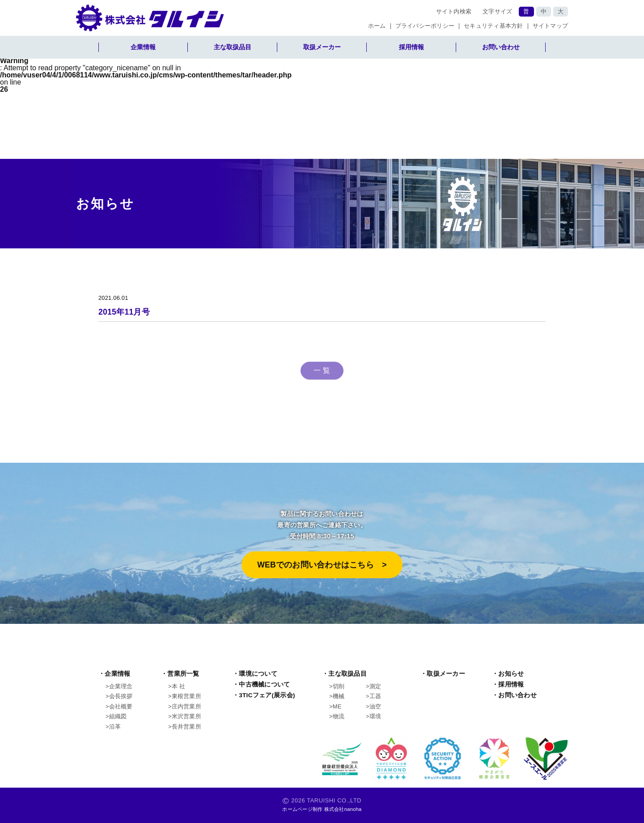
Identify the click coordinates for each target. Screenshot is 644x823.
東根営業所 (186, 696)
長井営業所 (186, 727)
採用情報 (411, 47)
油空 (375, 706)
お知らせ (511, 674)
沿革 (115, 727)
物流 (339, 716)
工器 (375, 696)
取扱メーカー (322, 47)
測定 (375, 686)
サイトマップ (551, 26)
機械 (339, 696)
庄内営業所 (186, 706)
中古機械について (264, 684)
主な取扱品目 (233, 47)
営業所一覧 (183, 674)
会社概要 (121, 706)
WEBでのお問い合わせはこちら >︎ (322, 565)
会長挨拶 (121, 696)
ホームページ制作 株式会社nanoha (322, 809)
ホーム (377, 26)
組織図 (118, 716)
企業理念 (121, 686)
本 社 (178, 686)
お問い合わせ (501, 47)
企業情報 (143, 47)
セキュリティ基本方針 (494, 26)
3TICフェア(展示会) (267, 695)
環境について (258, 674)
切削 (339, 686)
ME (337, 706)
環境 (375, 716)
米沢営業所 (186, 716)
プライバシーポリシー (425, 26)
